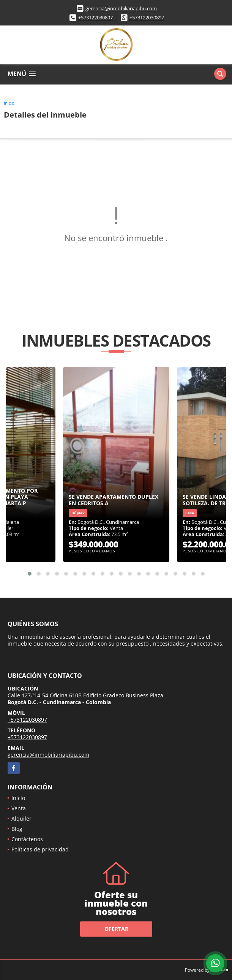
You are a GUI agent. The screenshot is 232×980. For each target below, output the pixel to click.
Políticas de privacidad (40, 849)
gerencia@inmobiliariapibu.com (121, 8)
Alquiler (21, 819)
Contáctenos (27, 839)
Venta (19, 808)
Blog (17, 829)
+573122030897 (95, 17)
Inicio (9, 103)
